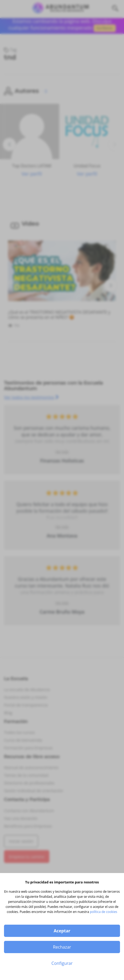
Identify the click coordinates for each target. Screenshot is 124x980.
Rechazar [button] (62, 947)
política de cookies (104, 912)
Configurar (62, 963)
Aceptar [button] (62, 931)
